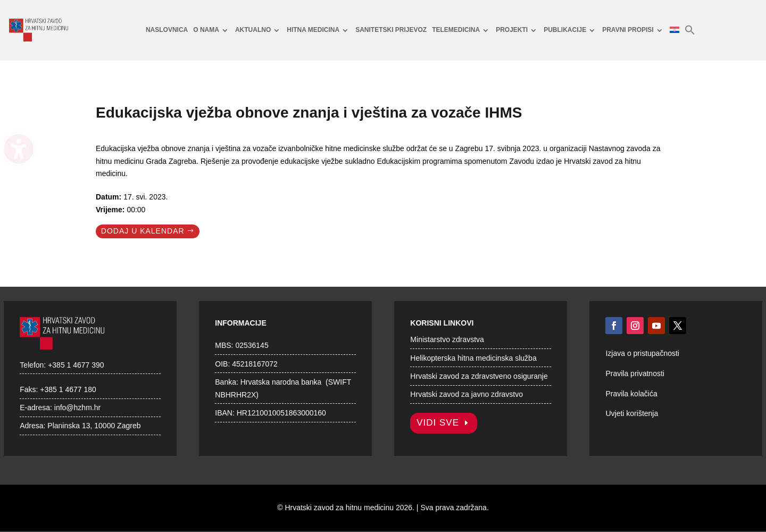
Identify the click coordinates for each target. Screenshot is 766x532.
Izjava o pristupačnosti (642, 353)
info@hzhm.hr (77, 408)
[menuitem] (167, 30)
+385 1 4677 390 (76, 365)
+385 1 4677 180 (68, 389)
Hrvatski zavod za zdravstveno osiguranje (479, 376)
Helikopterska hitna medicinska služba (473, 358)
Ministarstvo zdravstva (447, 339)
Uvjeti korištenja (632, 413)
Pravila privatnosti (635, 373)
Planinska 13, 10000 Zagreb (94, 426)
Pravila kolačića (631, 394)
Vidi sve (438, 423)
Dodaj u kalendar (143, 231)
